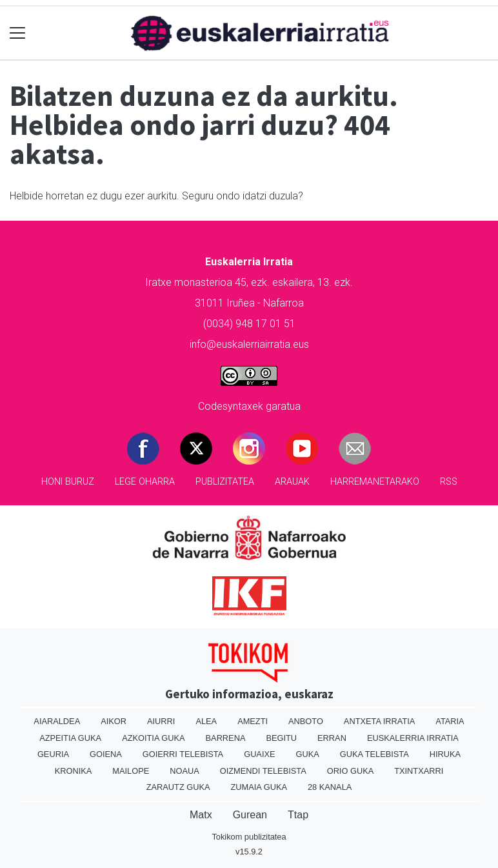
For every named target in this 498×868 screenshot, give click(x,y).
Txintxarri (419, 771)
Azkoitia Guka (153, 738)
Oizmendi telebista (263, 771)
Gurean (250, 815)
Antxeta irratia (379, 721)
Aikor (114, 721)
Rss (449, 482)
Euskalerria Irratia (413, 738)
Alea (206, 721)
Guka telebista (374, 754)
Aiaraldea (57, 721)
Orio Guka (351, 771)
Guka (308, 754)
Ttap (298, 815)
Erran (332, 738)
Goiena (106, 754)
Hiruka (445, 754)
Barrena (226, 738)
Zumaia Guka (259, 787)
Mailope (131, 771)
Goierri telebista (183, 754)
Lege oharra (145, 482)
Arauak (292, 482)
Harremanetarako (375, 482)
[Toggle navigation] (18, 33)
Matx (201, 815)
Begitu (281, 738)
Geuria (53, 754)
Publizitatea (225, 482)
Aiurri (161, 721)
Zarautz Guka (178, 787)
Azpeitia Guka (70, 738)
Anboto (306, 721)
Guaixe (259, 754)
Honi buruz (68, 482)
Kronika (74, 771)
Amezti (253, 721)
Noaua (184, 771)
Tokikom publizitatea (249, 837)
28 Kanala (330, 787)
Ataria (450, 721)
